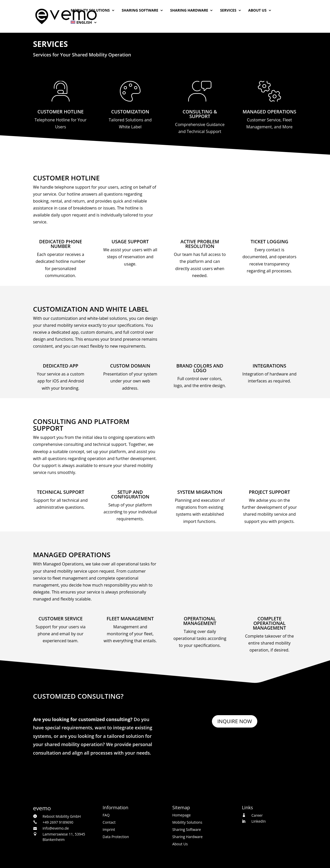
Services (228, 11)
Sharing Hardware (189, 11)
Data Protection (116, 837)
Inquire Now (235, 721)
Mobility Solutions (90, 11)
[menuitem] (84, 27)
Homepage (181, 815)
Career (257, 815)
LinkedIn (259, 821)
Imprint (109, 829)
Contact (109, 822)
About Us (257, 11)
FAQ (106, 815)
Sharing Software (140, 11)
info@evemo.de (56, 828)
